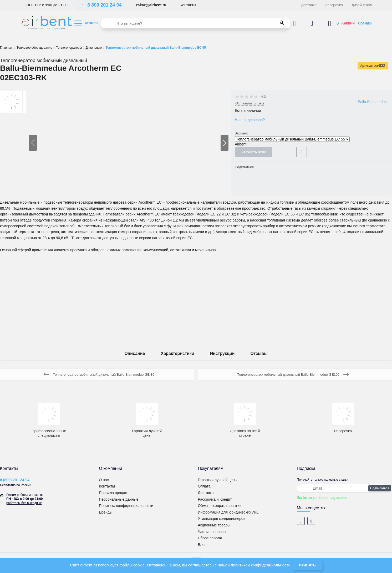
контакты (188, 5)
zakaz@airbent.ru (151, 5)
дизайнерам (362, 5)
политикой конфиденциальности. (261, 565)
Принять (307, 565)
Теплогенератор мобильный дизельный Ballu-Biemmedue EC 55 (292, 139)
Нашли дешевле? (250, 120)
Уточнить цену (254, 152)
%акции (348, 23)
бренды (365, 23)
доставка (309, 5)
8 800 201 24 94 (102, 5)
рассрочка (334, 5)
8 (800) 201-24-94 (15, 480)
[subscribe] (344, 488)
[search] (196, 23)
